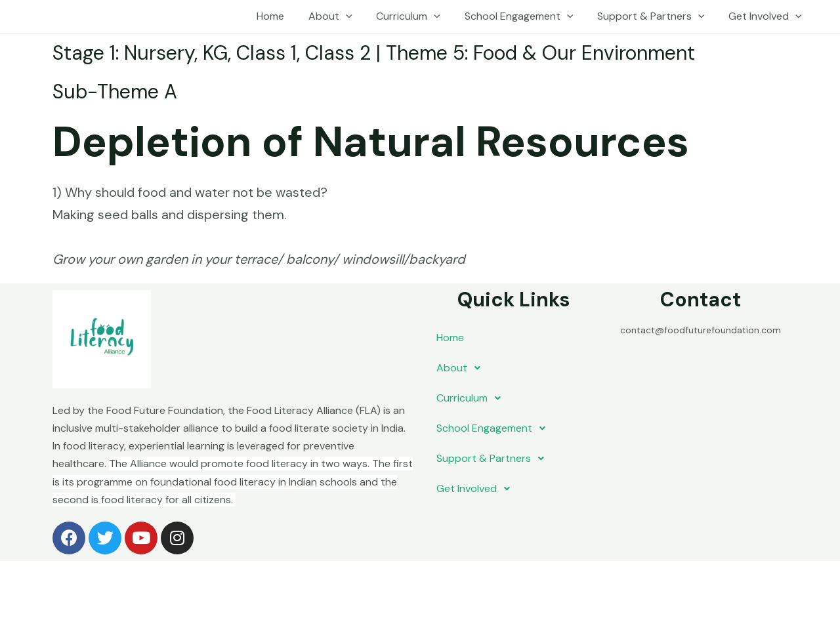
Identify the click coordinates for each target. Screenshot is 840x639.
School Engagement (526, 16)
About (344, 16)
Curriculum (419, 16)
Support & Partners (656, 16)
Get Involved (766, 16)
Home (287, 16)
